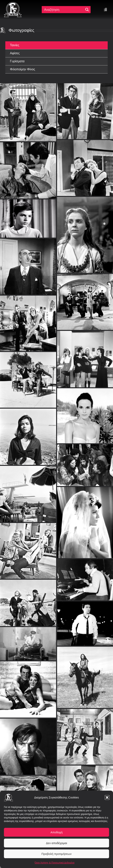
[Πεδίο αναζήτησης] (63, 10)
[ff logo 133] (13, 4)
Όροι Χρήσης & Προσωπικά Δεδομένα (55, 863)
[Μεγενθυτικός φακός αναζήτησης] (87, 10)
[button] (107, 797)
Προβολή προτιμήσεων (57, 854)
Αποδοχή (57, 832)
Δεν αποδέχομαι (56, 843)
